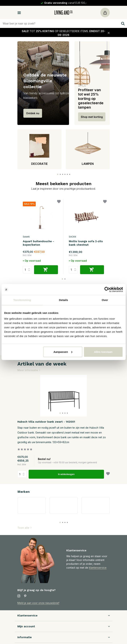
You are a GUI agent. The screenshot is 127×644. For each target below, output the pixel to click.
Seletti (26, 237)
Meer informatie (29, 370)
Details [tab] (64, 300)
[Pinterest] (25, 596)
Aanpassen (63, 352)
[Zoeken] (63, 23)
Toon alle (25, 528)
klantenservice (98, 568)
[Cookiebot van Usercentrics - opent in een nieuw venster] (107, 290)
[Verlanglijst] (59, 202)
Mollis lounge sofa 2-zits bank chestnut (86, 243)
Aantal (22, 474)
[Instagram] (19, 596)
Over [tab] (105, 300)
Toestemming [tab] (22, 300)
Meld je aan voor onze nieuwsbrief (38, 603)
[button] (58, 174)
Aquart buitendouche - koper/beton (38, 243)
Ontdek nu (33, 113)
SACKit (72, 237)
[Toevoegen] (46, 270)
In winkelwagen (66, 474)
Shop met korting (92, 117)
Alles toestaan (103, 352)
